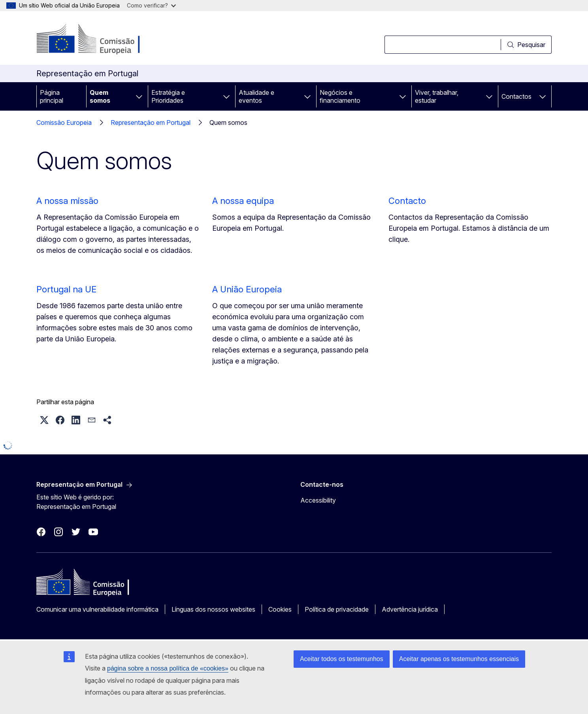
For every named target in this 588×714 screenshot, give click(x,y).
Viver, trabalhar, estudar (437, 96)
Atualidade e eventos (256, 96)
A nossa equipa (243, 201)
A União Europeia (247, 289)
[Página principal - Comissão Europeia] (100, 40)
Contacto (407, 201)
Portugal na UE (66, 289)
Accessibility (318, 500)
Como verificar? (151, 5)
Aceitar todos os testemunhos (342, 659)
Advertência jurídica (410, 609)
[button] (44, 420)
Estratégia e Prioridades (168, 96)
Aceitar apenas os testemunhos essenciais (459, 659)
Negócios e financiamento (340, 96)
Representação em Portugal (151, 122)
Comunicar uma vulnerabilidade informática (97, 609)
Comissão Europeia (64, 122)
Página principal (52, 96)
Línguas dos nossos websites (213, 609)
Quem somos (100, 96)
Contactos (516, 96)
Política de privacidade (337, 609)
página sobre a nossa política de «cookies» (168, 668)
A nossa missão (67, 201)
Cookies (280, 609)
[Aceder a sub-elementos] (139, 96)
